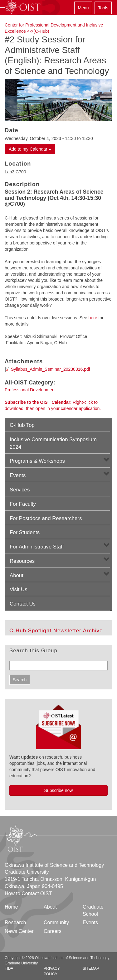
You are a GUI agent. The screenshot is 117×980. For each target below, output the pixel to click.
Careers (53, 931)
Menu (83, 8)
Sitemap (91, 968)
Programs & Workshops (37, 461)
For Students (25, 532)
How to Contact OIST (28, 893)
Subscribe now (59, 790)
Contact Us (23, 604)
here (93, 318)
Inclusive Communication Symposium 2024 (53, 443)
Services (20, 490)
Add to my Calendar (30, 149)
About (17, 575)
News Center (19, 931)
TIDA (9, 968)
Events (18, 475)
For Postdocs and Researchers (46, 518)
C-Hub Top (22, 425)
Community (56, 922)
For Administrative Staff (37, 547)
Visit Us (19, 589)
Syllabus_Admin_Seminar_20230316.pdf (51, 369)
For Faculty (23, 504)
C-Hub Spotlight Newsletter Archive (56, 631)
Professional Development (30, 390)
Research (15, 922)
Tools (103, 8)
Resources (22, 561)
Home (11, 907)
